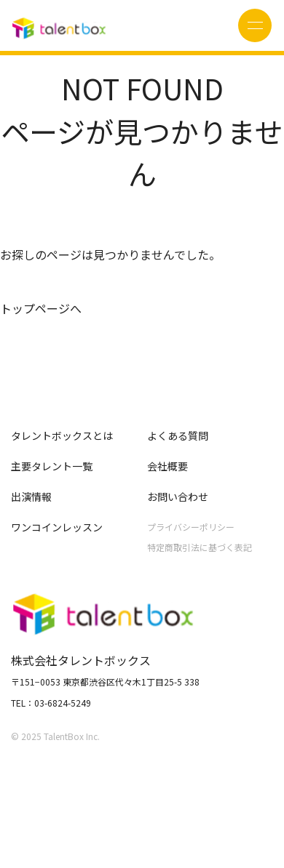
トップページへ (41, 308)
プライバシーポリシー (191, 527)
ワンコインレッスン (57, 527)
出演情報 (31, 497)
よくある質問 (178, 435)
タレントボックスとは (62, 435)
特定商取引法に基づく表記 (200, 547)
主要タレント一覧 (52, 466)
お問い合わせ (178, 497)
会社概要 (167, 466)
